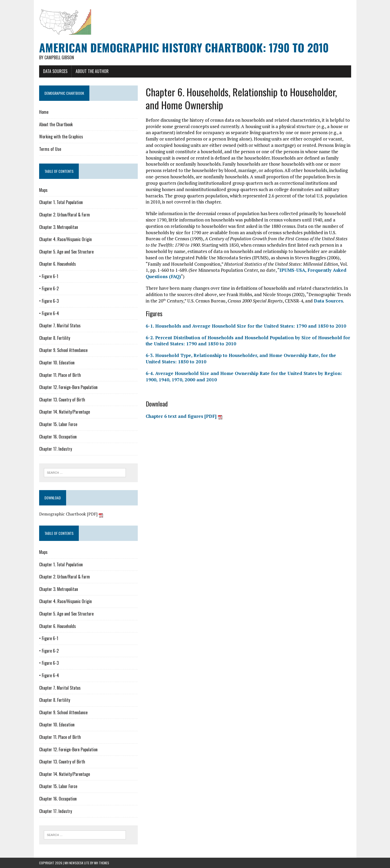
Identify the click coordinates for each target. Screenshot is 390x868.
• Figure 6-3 (49, 301)
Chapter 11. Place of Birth (60, 375)
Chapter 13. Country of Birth (62, 400)
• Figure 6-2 (49, 288)
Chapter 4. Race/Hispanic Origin (65, 239)
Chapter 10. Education (57, 363)
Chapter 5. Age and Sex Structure (66, 252)
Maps (43, 190)
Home (44, 112)
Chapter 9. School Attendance (63, 350)
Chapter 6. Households (58, 264)
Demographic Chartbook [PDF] (71, 514)
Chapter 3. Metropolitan (59, 227)
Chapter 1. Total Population (61, 202)
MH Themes (102, 863)
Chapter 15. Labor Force (58, 424)
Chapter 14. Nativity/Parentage (65, 412)
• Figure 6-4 (49, 313)
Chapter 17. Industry (56, 449)
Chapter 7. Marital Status (60, 325)
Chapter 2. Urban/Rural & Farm (65, 215)
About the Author (92, 71)
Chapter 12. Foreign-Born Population (68, 387)
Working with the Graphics (61, 137)
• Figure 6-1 (49, 276)
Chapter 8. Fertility (55, 338)
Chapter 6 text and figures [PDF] (184, 416)
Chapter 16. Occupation (58, 437)
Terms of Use (50, 149)
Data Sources (55, 71)
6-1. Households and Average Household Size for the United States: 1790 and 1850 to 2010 (246, 326)
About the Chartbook (56, 124)
